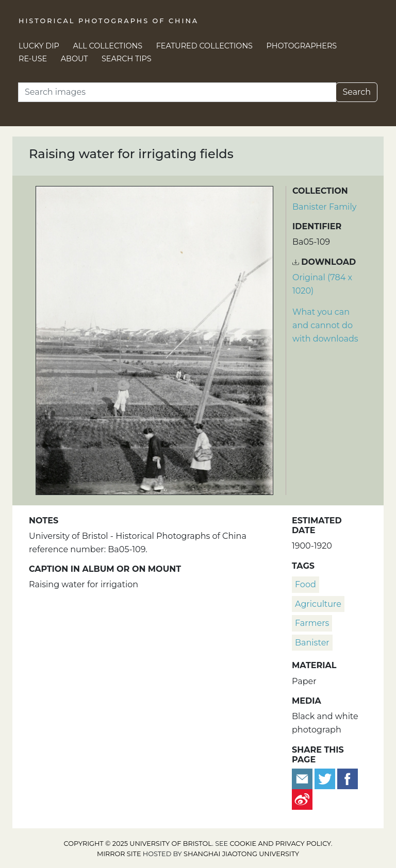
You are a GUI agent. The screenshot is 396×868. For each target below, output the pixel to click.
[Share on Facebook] (348, 778)
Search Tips (127, 59)
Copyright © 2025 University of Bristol (138, 844)
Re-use (33, 59)
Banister (312, 643)
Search (357, 92)
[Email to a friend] (303, 778)
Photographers (302, 46)
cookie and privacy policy (280, 844)
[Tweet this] (326, 778)
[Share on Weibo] (302, 799)
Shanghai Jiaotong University (241, 854)
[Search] (177, 92)
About (75, 59)
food (306, 584)
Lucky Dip (39, 46)
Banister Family (324, 207)
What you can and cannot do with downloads (325, 325)
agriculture (318, 604)
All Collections (108, 46)
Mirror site (119, 854)
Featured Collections (204, 46)
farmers (312, 623)
